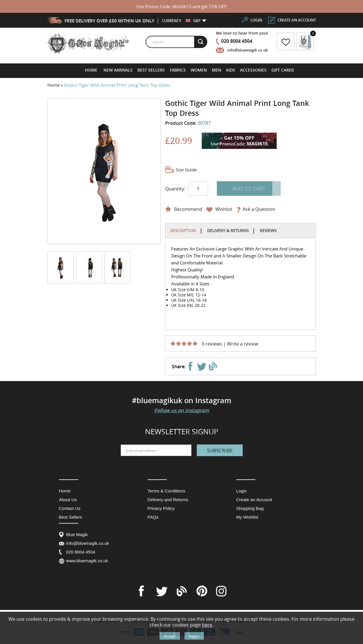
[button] (193, 21)
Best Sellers (71, 517)
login (256, 20)
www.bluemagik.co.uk (87, 561)
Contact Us (70, 508)
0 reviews (212, 344)
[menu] (190, 70)
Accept (170, 636)
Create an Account (254, 500)
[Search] (201, 42)
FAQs (153, 517)
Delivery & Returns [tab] (228, 231)
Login (242, 491)
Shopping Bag (250, 508)
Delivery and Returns (168, 500)
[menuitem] (118, 70)
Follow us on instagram (182, 410)
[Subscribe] (220, 450)
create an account (297, 20)
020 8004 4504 (237, 41)
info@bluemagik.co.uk (247, 50)
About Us (68, 500)
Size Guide (186, 170)
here (207, 625)
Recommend (188, 209)
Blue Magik (77, 534)
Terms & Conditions (167, 491)
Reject (194, 636)
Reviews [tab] (268, 231)
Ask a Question (259, 209)
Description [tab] (183, 231)
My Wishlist (247, 517)
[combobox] (176, 42)
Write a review (243, 344)
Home (54, 85)
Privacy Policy (161, 508)
